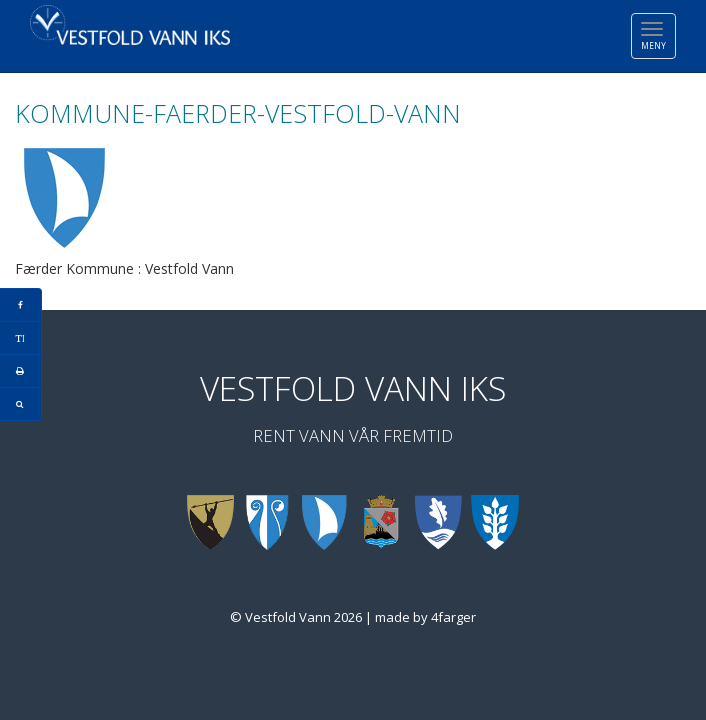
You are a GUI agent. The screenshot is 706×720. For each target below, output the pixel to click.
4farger (453, 617)
